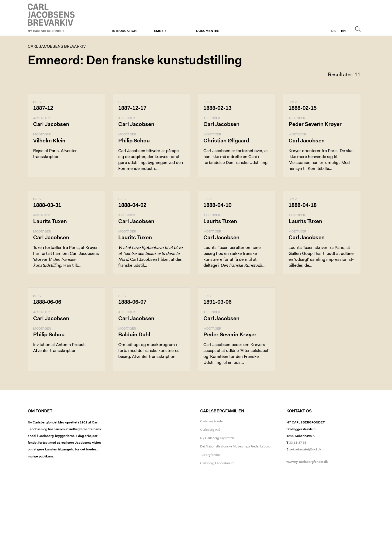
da (333, 31)
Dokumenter (208, 31)
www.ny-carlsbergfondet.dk (307, 462)
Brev (37, 102)
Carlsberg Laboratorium (217, 463)
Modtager (42, 135)
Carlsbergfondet (212, 422)
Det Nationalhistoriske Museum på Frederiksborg (235, 447)
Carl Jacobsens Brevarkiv (52, 18)
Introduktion (124, 31)
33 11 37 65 (298, 443)
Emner (160, 31)
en (343, 31)
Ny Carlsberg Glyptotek (217, 438)
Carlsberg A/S (210, 430)
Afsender (41, 118)
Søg (358, 29)
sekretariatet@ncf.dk (305, 450)
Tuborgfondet (210, 455)
